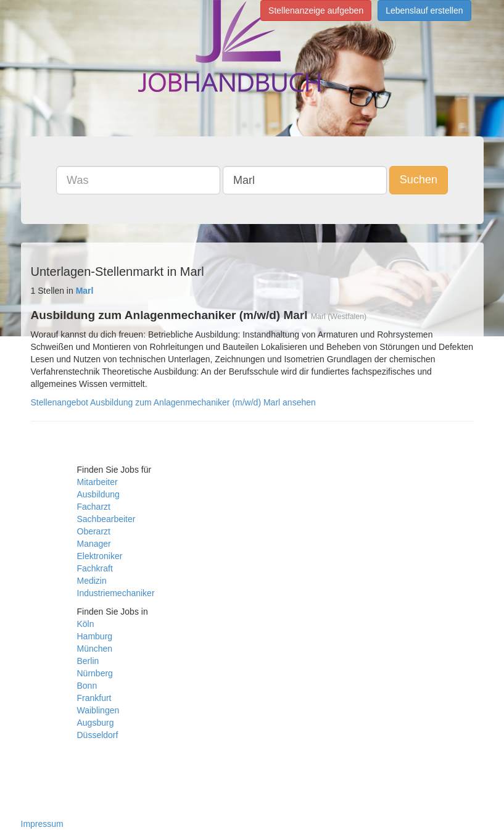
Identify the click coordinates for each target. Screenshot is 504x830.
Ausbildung (98, 494)
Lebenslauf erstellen (424, 10)
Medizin (92, 581)
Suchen (419, 180)
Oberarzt (94, 531)
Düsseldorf (98, 735)
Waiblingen (98, 710)
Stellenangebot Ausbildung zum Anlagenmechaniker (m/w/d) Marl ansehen (173, 402)
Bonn (87, 686)
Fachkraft (95, 568)
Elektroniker (100, 556)
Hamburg (95, 636)
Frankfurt (94, 698)
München (95, 649)
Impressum (42, 824)
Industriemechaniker (116, 593)
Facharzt (94, 507)
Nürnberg (95, 673)
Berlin (88, 661)
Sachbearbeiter (106, 519)
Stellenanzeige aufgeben (316, 10)
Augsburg (96, 723)
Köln (86, 624)
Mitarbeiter (97, 482)
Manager (94, 544)
